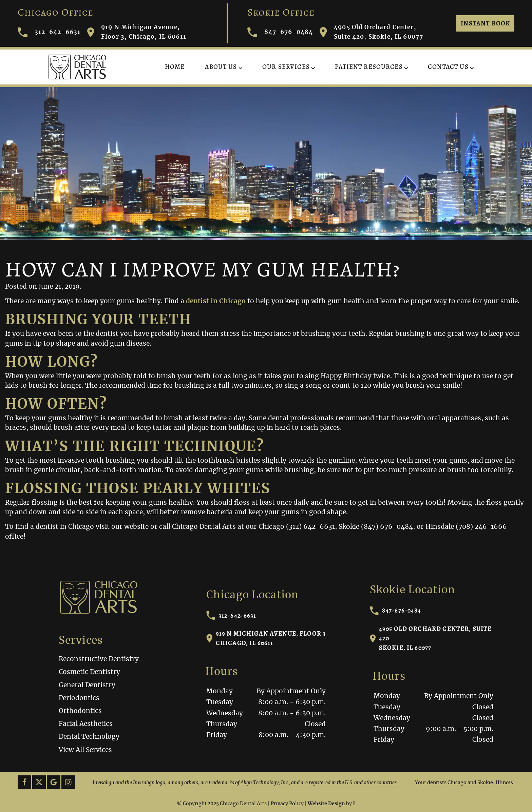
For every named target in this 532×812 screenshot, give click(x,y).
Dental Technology (89, 737)
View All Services (85, 750)
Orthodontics (80, 711)
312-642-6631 (231, 616)
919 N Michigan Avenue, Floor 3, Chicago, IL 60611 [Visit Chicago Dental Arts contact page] (137, 32)
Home (175, 67)
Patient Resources (369, 67)
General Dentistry (87, 685)
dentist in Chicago (216, 301)
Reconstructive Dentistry (99, 659)
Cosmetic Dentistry (89, 672)
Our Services (286, 67)
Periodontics (79, 698)
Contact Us (448, 67)
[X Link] (39, 782)
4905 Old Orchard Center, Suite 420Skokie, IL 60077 (431, 638)
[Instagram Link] (68, 782)
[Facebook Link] (24, 782)
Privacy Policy (287, 804)
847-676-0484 (396, 611)
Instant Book (485, 23)
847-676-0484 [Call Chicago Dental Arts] (280, 32)
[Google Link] (54, 782)
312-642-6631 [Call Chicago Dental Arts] (49, 32)
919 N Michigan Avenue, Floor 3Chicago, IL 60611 (266, 638)
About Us (221, 67)
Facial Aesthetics (86, 724)
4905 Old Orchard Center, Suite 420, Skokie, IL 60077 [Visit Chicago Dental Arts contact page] (371, 32)
